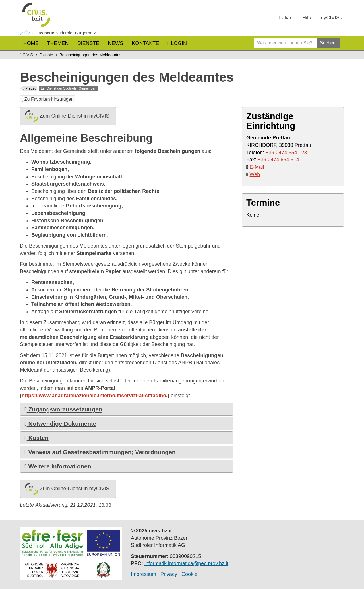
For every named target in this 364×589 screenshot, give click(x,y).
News (116, 43)
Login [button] (177, 43)
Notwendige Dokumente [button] (60, 424)
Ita (287, 18)
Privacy (169, 574)
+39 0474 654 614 (278, 160)
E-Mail (257, 167)
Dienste (88, 43)
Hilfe (307, 18)
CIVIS (28, 55)
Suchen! (328, 43)
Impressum (143, 574)
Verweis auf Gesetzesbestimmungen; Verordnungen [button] (100, 452)
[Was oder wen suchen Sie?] (286, 43)
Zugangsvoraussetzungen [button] (63, 409)
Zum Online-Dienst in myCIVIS (68, 116)
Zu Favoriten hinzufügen (47, 99)
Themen (58, 43)
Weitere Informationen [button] (58, 466)
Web (255, 174)
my (331, 18)
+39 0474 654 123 (286, 153)
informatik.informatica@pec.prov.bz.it (186, 563)
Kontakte (146, 43)
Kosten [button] (37, 438)
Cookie (189, 574)
